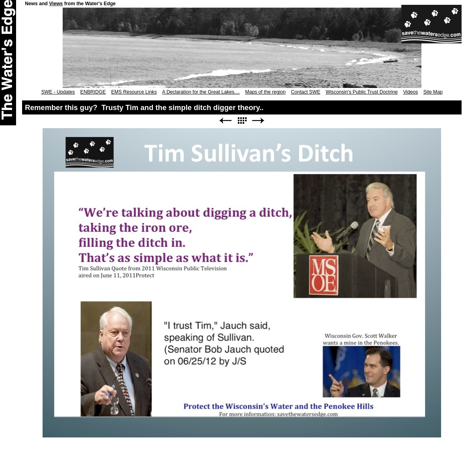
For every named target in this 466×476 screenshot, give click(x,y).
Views (56, 4)
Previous (225, 121)
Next (258, 121)
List (242, 121)
